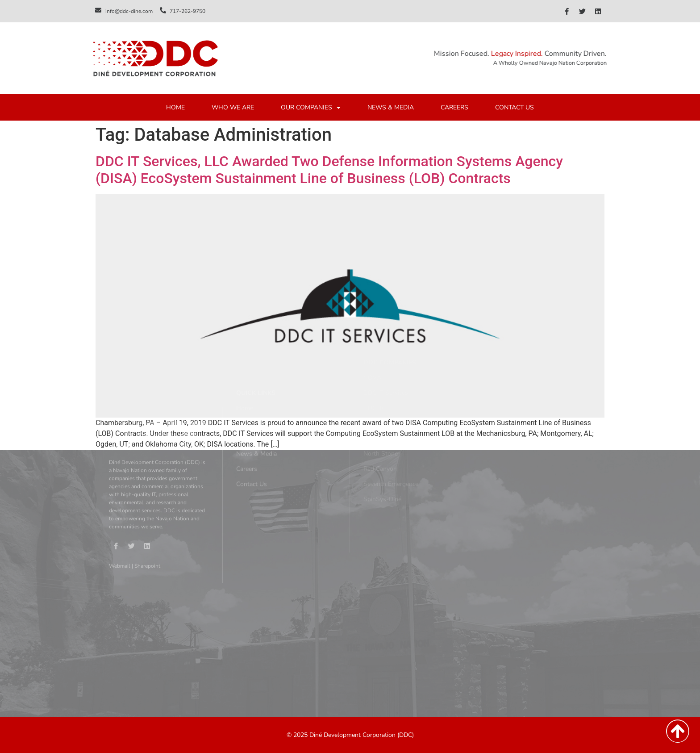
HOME (175, 108)
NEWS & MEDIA (391, 108)
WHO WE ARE (233, 108)
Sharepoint (147, 514)
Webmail (120, 514)
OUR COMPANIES (311, 108)
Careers (247, 423)
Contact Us (252, 438)
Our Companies (258, 393)
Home (245, 362)
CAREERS (454, 108)
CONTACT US (515, 108)
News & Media (256, 408)
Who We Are (254, 378)
